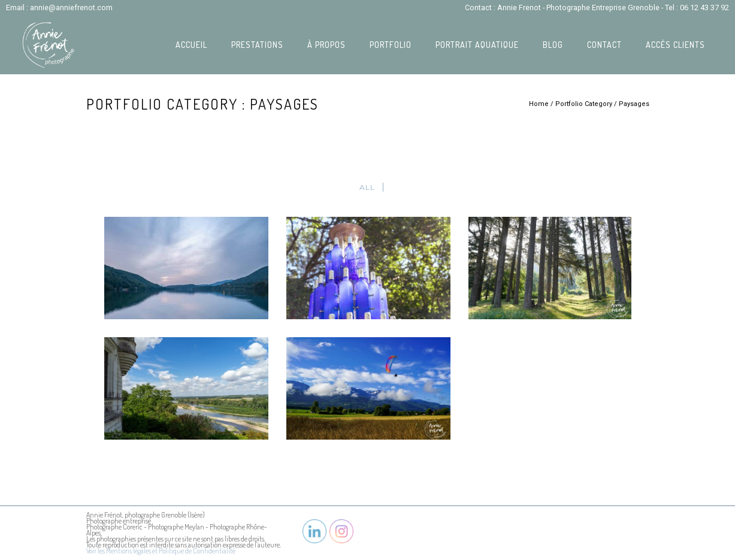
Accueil (191, 45)
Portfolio (391, 45)
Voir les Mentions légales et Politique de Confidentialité (161, 551)
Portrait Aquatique (477, 45)
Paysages (634, 104)
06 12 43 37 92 (704, 7)
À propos (326, 45)
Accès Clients (675, 45)
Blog (553, 45)
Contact (604, 45)
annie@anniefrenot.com (71, 7)
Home (539, 104)
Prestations (257, 45)
